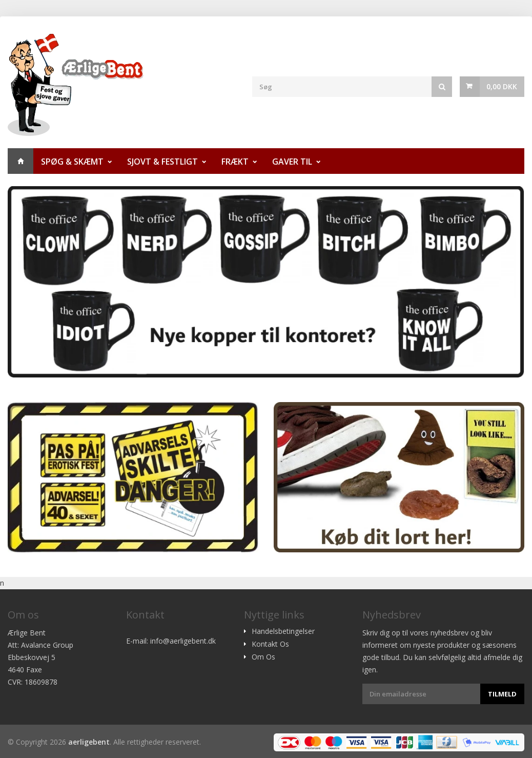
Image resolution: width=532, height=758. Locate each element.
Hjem (21, 161)
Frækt (235, 162)
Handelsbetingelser (283, 631)
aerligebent (89, 742)
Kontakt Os (270, 644)
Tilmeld (502, 694)
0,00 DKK (502, 86)
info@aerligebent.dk (183, 641)
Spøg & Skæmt (72, 162)
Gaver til (292, 162)
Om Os (263, 657)
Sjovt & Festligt (162, 162)
